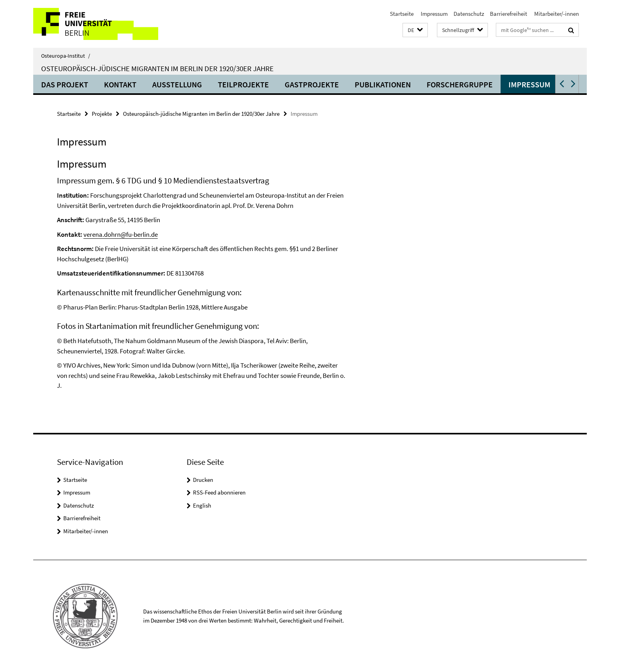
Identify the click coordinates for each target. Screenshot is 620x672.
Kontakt (120, 84)
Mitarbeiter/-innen (556, 14)
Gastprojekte (312, 84)
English (202, 505)
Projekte (102, 114)
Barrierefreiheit (508, 14)
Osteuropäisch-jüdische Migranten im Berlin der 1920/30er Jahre (157, 68)
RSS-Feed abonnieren (219, 492)
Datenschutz (469, 14)
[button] (415, 30)
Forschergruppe (460, 84)
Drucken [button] (203, 480)
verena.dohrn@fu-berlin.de (121, 234)
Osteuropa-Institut (66, 56)
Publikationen (383, 84)
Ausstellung (177, 84)
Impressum (434, 14)
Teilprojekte (243, 84)
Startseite (402, 14)
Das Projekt (65, 84)
